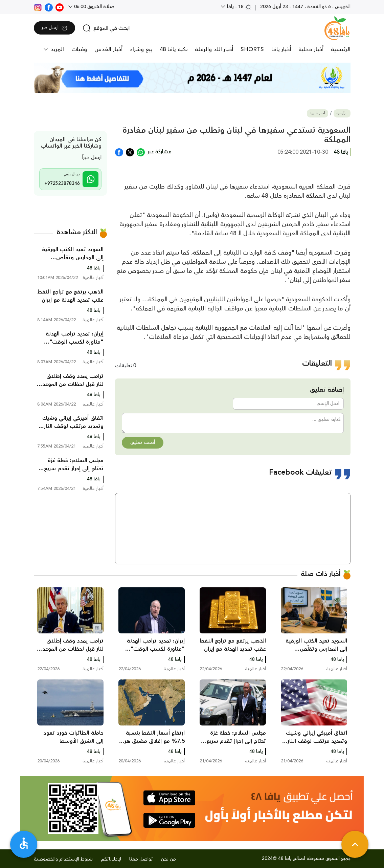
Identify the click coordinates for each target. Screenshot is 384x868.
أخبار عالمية (318, 113)
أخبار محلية (311, 49)
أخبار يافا (281, 49)
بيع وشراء (141, 49)
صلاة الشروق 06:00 (94, 7)
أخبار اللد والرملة (214, 49)
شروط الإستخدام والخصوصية (63, 859)
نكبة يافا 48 (174, 49)
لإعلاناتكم (111, 859)
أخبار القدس (108, 49)
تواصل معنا (141, 859)
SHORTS (252, 49)
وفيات (79, 49)
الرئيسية (341, 49)
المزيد (56, 49)
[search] (106, 28)
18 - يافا (239, 7)
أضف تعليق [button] (143, 442)
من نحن (168, 859)
